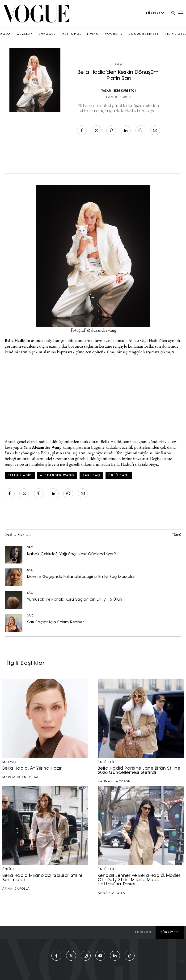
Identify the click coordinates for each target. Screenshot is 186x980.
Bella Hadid (20, 475)
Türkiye (170, 932)
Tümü (177, 535)
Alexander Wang (57, 475)
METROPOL (71, 34)
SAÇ (119, 64)
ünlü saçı (119, 475)
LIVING (93, 34)
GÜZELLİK (25, 34)
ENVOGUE (47, 34)
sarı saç (91, 475)
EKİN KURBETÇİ (125, 91)
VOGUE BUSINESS (144, 34)
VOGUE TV (114, 34)
